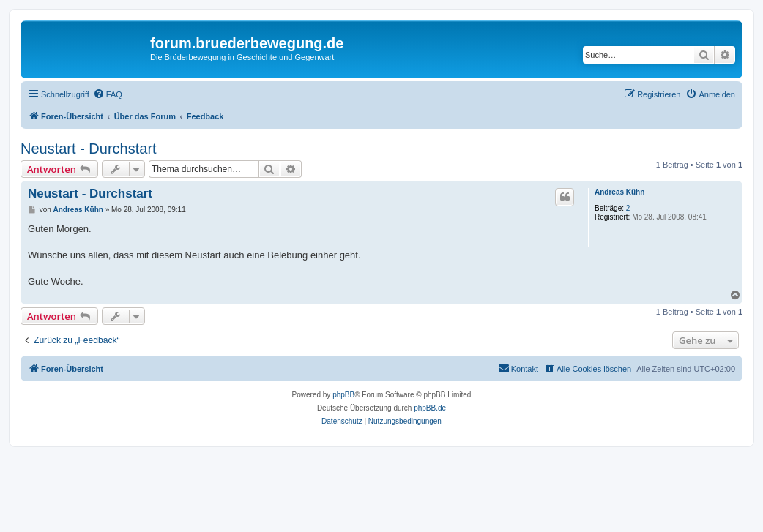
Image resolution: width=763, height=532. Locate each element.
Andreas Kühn (619, 192)
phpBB (343, 395)
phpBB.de (430, 408)
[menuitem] (108, 94)
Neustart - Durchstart (89, 149)
